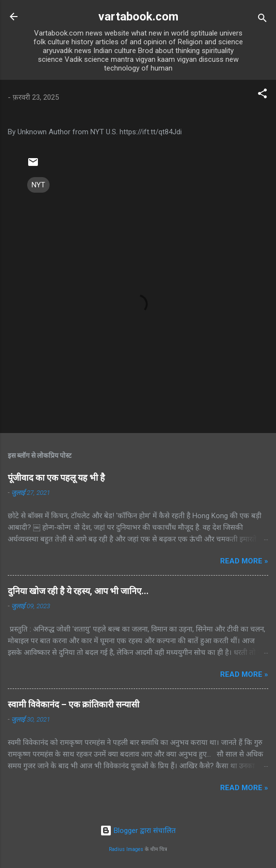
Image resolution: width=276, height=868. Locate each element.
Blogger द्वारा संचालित (138, 831)
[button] (262, 95)
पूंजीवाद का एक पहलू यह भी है (56, 478)
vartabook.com (138, 17)
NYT (38, 185)
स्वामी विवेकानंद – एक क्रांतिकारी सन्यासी (74, 704)
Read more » (244, 561)
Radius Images (126, 849)
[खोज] (262, 20)
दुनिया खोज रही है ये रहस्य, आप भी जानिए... (78, 591)
